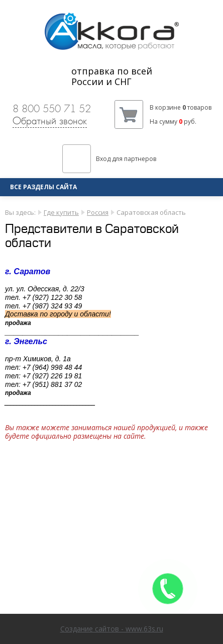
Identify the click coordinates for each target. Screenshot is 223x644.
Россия (98, 212)
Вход (103, 159)
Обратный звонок (50, 121)
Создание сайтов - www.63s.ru (112, 629)
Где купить (61, 212)
